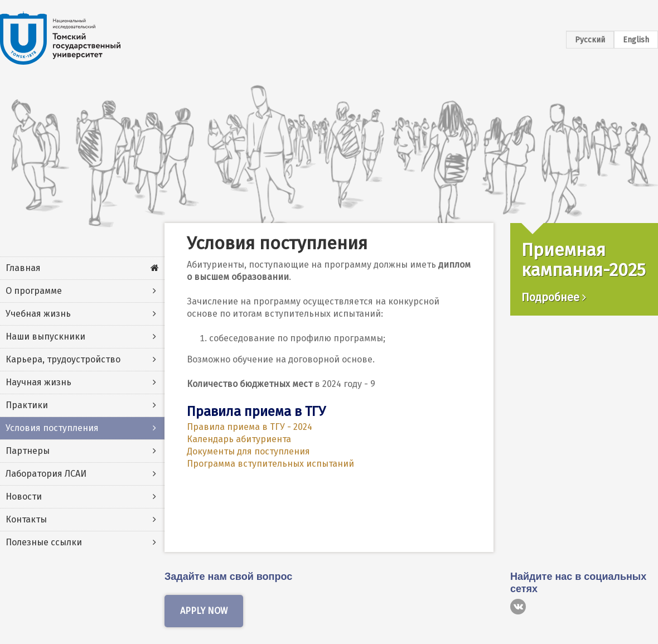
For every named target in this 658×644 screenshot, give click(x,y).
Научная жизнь (38, 382)
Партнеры (28, 451)
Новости (24, 497)
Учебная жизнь (38, 314)
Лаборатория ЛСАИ (46, 474)
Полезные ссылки (44, 542)
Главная (23, 268)
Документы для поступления (248, 451)
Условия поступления (52, 428)
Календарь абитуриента (239, 439)
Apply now (204, 611)
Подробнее (554, 297)
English (636, 40)
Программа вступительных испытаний (270, 464)
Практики (27, 405)
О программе (34, 291)
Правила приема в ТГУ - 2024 (250, 427)
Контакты (26, 519)
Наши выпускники (45, 336)
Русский (590, 40)
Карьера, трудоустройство (63, 359)
